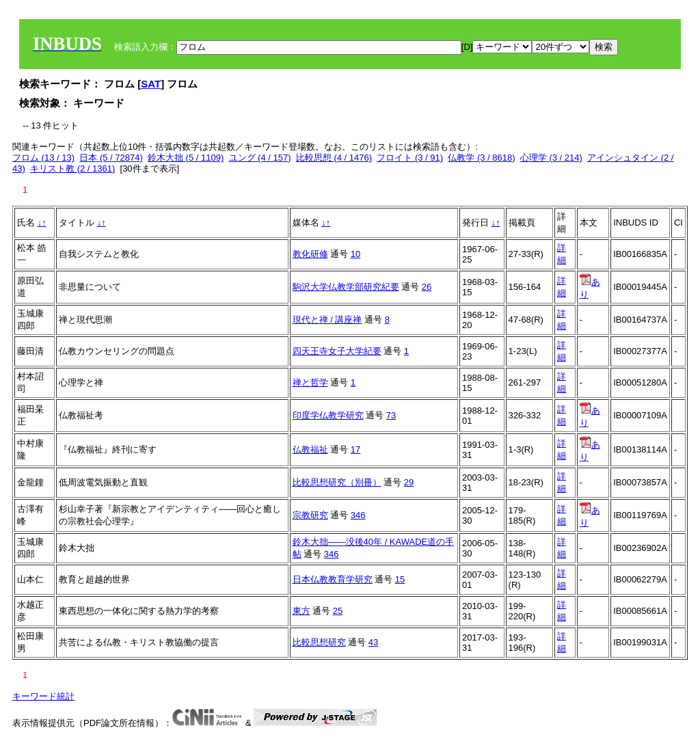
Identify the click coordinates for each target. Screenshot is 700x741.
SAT (151, 84)
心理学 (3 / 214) (551, 158)
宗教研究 (310, 515)
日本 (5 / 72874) (111, 158)
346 (358, 515)
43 (373, 642)
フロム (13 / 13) (43, 158)
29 (409, 482)
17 (355, 449)
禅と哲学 (310, 382)
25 (338, 611)
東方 (301, 611)
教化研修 (310, 254)
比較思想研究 (319, 642)
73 (391, 415)
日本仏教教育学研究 (333, 579)
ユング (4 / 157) (260, 158)
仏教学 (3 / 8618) (481, 158)
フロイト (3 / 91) (410, 158)
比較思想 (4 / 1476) (334, 158)
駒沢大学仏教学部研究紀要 (346, 287)
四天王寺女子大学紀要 (337, 351)
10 (355, 254)
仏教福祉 (310, 449)
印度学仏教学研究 (328, 415)
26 (427, 287)
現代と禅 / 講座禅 (327, 320)
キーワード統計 (43, 696)
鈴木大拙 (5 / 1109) (186, 158)
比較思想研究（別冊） (337, 482)
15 (400, 579)
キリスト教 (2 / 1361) (72, 169)
